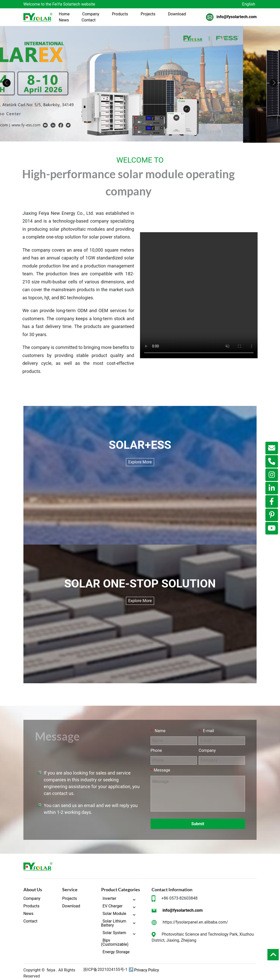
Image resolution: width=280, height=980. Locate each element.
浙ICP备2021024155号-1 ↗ (108, 970)
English (249, 4)
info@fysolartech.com (237, 17)
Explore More (140, 462)
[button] (7, 83)
